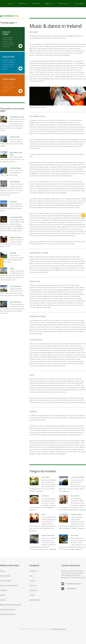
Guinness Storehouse (16, 237)
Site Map (3, 595)
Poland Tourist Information (8, 609)
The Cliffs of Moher (15, 168)
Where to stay (33, 590)
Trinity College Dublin (16, 217)
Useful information (35, 600)
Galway (12, 268)
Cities (31, 576)
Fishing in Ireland (15, 137)
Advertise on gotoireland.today (9, 585)
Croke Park (13, 253)
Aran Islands (13, 201)
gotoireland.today (72, 588)
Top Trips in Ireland (16, 286)
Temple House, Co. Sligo (17, 117)
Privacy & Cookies (5, 576)
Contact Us (3, 600)
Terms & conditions (6, 580)
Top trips (32, 595)
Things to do (33, 585)
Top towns (32, 580)
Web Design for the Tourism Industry (11, 605)
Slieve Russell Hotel (15, 302)
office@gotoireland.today (74, 583)
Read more (40, 491)
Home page (33, 571)
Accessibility (3, 590)
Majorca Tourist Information (8, 614)
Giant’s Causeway (15, 181)
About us (3, 571)
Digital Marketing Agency (59, 629)
